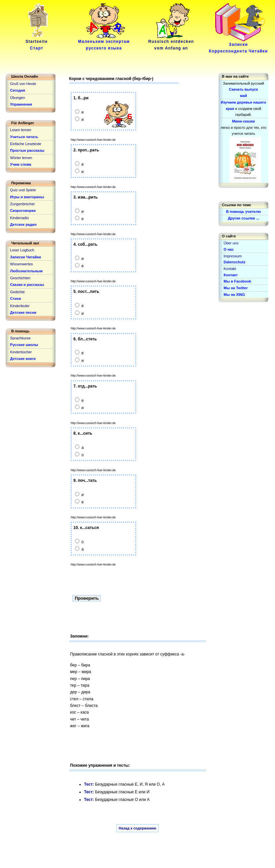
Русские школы (24, 345)
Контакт (230, 275)
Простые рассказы (27, 150)
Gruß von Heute (23, 84)
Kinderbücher (21, 352)
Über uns (231, 243)
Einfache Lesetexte (26, 144)
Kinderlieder (20, 306)
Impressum (232, 256)
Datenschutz (234, 262)
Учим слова (21, 164)
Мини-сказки (244, 121)
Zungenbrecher (22, 204)
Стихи (15, 299)
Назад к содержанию (137, 828)
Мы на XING (234, 295)
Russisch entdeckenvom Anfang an (171, 43)
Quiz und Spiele (23, 190)
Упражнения (21, 104)
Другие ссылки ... (243, 218)
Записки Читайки (25, 257)
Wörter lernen (21, 158)
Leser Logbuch (22, 250)
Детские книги (23, 359)
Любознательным (26, 271)
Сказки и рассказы (27, 285)
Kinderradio (19, 218)
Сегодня (17, 90)
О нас (229, 249)
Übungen (17, 98)
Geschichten (20, 278)
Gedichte (17, 292)
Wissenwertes (21, 264)
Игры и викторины (27, 197)
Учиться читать (24, 137)
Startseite (38, 43)
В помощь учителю (243, 212)
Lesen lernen (21, 130)
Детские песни (23, 312)
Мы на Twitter (236, 288)
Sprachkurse (20, 338)
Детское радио (23, 224)
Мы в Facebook (237, 281)
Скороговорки (23, 211)
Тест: (90, 784)
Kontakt (230, 269)
